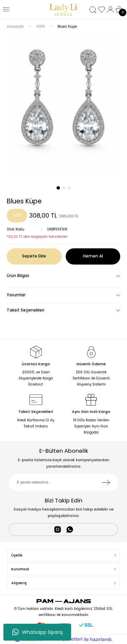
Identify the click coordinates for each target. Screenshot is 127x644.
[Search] (93, 10)
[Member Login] (110, 9)
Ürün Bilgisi (18, 276)
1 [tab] (58, 188)
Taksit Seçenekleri (26, 310)
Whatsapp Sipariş (37, 632)
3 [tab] (69, 188)
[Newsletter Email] (63, 482)
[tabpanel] (63, 106)
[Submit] (106, 482)
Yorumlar (16, 295)
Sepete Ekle (34, 256)
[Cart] (119, 9)
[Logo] (64, 9)
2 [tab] (64, 188)
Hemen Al (93, 256)
